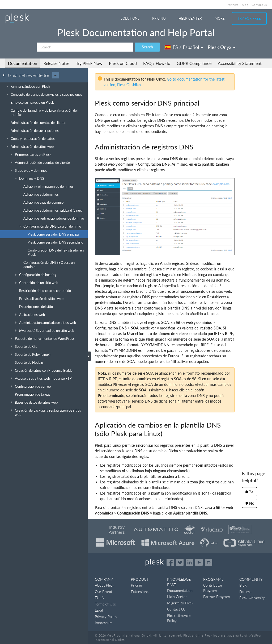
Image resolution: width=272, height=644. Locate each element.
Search (147, 47)
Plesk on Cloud (123, 63)
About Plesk (105, 585)
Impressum (104, 623)
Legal (99, 610)
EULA (99, 598)
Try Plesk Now (89, 63)
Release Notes (57, 63)
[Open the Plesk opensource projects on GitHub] (209, 562)
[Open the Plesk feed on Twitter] (180, 562)
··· (56, 75)
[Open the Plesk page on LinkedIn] (189, 562)
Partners (233, 5)
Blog (245, 5)
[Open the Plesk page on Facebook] (170, 562)
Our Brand (103, 591)
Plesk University (252, 598)
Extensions (140, 591)
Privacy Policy (106, 616)
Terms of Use (105, 604)
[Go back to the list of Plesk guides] (5, 75)
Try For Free (249, 18)
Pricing (159, 18)
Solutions (130, 18)
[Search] (85, 47)
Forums (245, 591)
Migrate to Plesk (180, 603)
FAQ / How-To (157, 63)
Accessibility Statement (240, 63)
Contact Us (176, 609)
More (220, 18)
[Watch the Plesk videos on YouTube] (199, 562)
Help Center (190, 18)
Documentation (23, 63)
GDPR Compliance (194, 63)
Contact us (259, 5)
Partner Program (216, 597)
